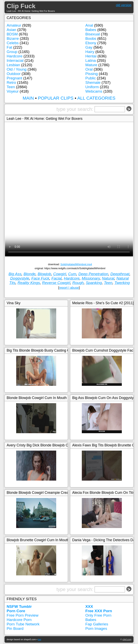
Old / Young (16, 69)
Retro (11, 82)
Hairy (90, 52)
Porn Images (96, 628)
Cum (72, 274)
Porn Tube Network (23, 624)
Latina (91, 60)
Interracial (15, 60)
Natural (108, 278)
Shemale (93, 82)
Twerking (122, 283)
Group (12, 52)
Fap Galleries (97, 624)
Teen (11, 87)
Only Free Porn (98, 615)
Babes (91, 30)
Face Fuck (40, 278)
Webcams (94, 91)
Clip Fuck (21, 6)
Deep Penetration (93, 274)
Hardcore (14, 56)
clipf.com (127, 639)
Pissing (92, 74)
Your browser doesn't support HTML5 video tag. (69, 224)
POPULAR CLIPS (56, 98)
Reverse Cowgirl (56, 283)
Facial (56, 278)
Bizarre (13, 38)
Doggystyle (20, 278)
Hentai (91, 56)
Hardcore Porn (19, 620)
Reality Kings (29, 283)
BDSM (12, 34)
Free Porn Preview (22, 615)
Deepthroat (120, 274)
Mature (91, 65)
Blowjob (44, 274)
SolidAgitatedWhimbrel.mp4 (76, 264)
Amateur (14, 25)
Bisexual (93, 34)
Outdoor (13, 74)
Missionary (91, 278)
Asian (11, 30)
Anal (89, 25)
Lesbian (13, 65)
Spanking (94, 283)
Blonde (30, 274)
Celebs (13, 43)
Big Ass (15, 274)
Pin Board (15, 628)
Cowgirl (60, 274)
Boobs (91, 38)
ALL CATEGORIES (96, 98)
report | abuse (69, 288)
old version (123, 5)
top (40, 639)
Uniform (92, 87)
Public (91, 78)
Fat (9, 47)
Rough (78, 283)
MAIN (28, 98)
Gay (89, 47)
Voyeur (13, 91)
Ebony (91, 43)
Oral (89, 69)
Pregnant (14, 78)
